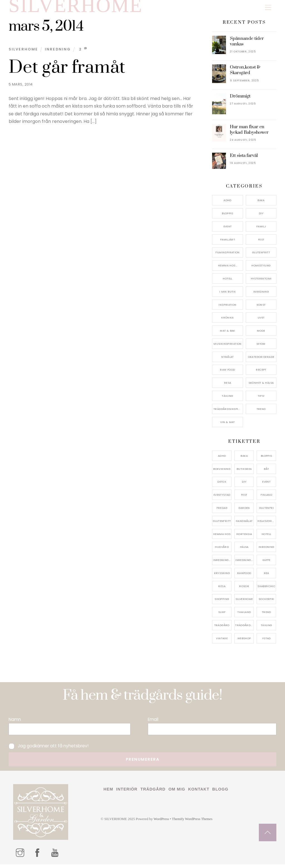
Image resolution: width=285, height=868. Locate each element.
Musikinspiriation (227, 347)
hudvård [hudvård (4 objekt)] (222, 550)
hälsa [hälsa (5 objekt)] (244, 550)
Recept (261, 373)
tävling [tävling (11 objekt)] (266, 628)
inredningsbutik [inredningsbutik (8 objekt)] (222, 564)
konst (261, 308)
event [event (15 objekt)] (266, 485)
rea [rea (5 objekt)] (266, 576)
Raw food (227, 373)
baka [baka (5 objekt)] (244, 459)
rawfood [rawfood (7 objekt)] (244, 576)
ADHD (228, 204)
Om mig (177, 793)
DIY (261, 217)
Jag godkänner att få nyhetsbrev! (49, 749)
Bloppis (228, 217)
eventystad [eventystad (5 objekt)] (222, 498)
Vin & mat (227, 425)
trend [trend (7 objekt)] (266, 616)
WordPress (161, 823)
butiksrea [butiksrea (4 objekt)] (244, 472)
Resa (228, 386)
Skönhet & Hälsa (261, 386)
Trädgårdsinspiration (228, 412)
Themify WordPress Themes (192, 823)
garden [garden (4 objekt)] (244, 511)
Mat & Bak (227, 334)
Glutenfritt (261, 256)
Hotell (227, 282)
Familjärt (228, 243)
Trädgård (153, 793)
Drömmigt (240, 99)
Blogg (220, 793)
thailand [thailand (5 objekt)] (244, 616)
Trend (261, 412)
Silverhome (23, 53)
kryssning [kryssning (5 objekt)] (222, 576)
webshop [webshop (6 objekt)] (244, 642)
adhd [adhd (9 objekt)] (222, 459)
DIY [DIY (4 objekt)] (244, 485)
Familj (261, 230)
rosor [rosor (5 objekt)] (244, 589)
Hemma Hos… (228, 269)
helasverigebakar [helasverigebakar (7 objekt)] (267, 524)
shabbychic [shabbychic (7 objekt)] (266, 589)
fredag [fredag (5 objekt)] (222, 511)
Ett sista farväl (244, 159)
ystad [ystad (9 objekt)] (266, 642)
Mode (261, 334)
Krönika (228, 321)
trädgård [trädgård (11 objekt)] (222, 628)
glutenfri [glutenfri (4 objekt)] (266, 511)
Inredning (58, 53)
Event (228, 230)
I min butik (228, 295)
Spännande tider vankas (247, 45)
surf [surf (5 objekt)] (222, 616)
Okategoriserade (261, 360)
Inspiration (227, 308)
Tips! (261, 399)
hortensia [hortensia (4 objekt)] (244, 537)
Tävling (228, 399)
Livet (261, 321)
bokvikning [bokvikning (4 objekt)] (222, 472)
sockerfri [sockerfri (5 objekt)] (266, 603)
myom (261, 347)
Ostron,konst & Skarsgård (245, 74)
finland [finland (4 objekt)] (266, 498)
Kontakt (199, 793)
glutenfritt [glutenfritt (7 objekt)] (222, 524)
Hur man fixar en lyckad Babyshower (249, 133)
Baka (261, 204)
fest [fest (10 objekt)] (244, 498)
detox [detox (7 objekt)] (222, 485)
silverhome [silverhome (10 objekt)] (244, 603)
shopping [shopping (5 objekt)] (222, 603)
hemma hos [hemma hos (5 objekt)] (222, 537)
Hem (108, 793)
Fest (261, 243)
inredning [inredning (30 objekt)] (266, 550)
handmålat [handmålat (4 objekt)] (244, 524)
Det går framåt (67, 71)
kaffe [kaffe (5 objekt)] (266, 564)
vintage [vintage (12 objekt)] (222, 642)
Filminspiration (228, 256)
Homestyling (261, 269)
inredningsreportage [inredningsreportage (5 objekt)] (245, 564)
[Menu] (268, 8)
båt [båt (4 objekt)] (266, 472)
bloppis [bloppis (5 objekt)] (266, 459)
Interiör (127, 793)
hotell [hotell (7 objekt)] (266, 537)
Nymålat (228, 360)
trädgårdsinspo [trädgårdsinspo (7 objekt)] (245, 628)
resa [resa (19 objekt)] (222, 589)
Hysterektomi (261, 282)
